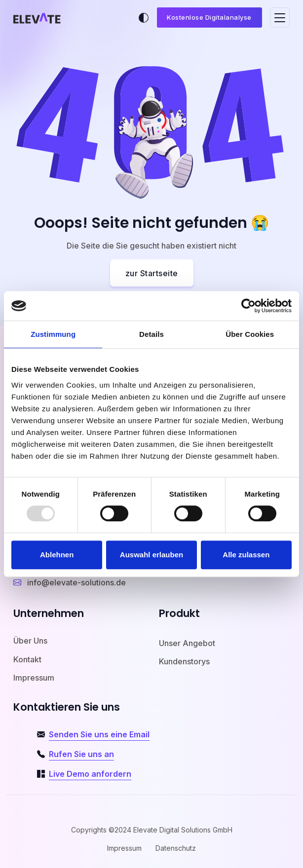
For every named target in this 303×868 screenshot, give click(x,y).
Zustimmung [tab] (53, 334)
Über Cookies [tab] (250, 334)
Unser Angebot (187, 643)
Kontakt (27, 659)
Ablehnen (57, 555)
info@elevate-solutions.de (70, 582)
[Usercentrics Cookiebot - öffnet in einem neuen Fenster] (248, 306)
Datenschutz (176, 848)
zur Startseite (152, 273)
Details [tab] (151, 334)
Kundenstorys (184, 661)
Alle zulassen (246, 555)
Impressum (34, 678)
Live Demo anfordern (90, 774)
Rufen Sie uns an (81, 754)
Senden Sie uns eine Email (99, 734)
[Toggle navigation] (280, 18)
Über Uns (30, 641)
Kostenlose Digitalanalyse (209, 17)
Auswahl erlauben (151, 555)
